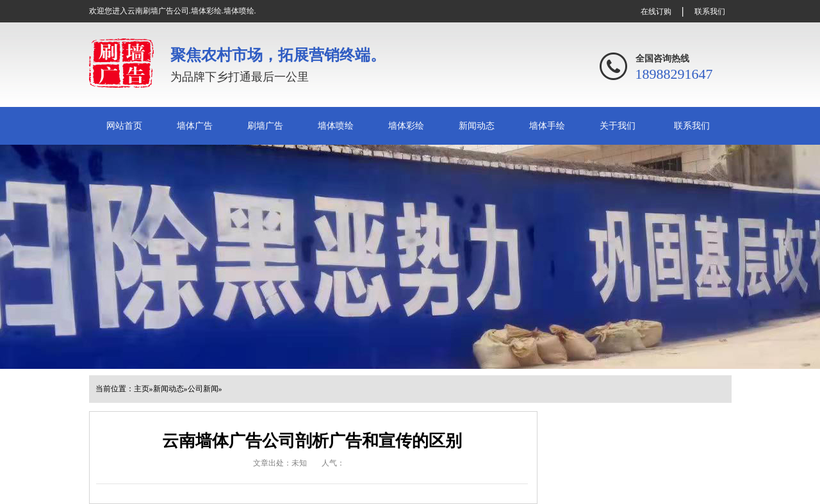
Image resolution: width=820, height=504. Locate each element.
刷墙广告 (265, 126)
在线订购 (656, 12)
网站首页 (124, 126)
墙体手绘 (547, 126)
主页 (142, 389)
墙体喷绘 (336, 126)
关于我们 (618, 126)
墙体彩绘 (406, 126)
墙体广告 (195, 126)
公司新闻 (203, 389)
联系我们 (710, 12)
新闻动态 (477, 126)
